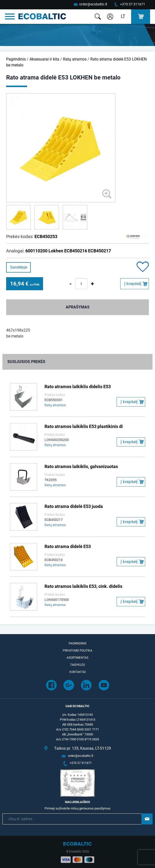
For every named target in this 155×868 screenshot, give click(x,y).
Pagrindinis (16, 59)
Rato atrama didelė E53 (68, 546)
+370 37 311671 (133, 4)
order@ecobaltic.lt (93, 4)
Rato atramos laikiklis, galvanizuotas (81, 466)
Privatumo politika (77, 651)
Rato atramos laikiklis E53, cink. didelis (83, 586)
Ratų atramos (75, 59)
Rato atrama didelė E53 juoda (74, 506)
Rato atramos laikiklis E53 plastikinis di (84, 426)
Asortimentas (77, 658)
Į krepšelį (133, 284)
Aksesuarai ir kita (44, 59)
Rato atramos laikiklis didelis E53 (78, 387)
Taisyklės (77, 665)
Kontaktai (77, 672)
